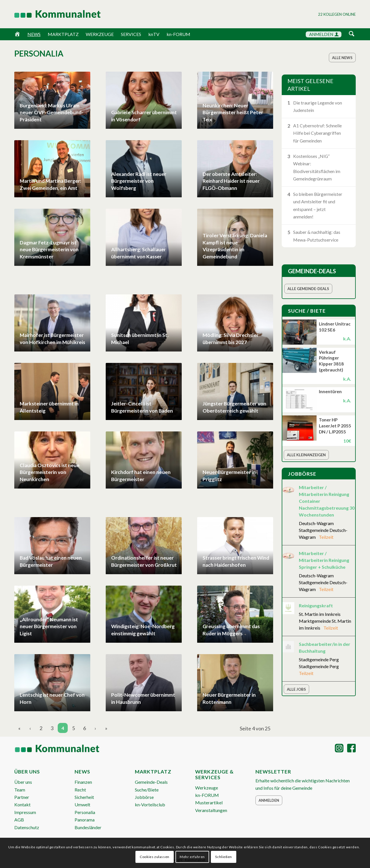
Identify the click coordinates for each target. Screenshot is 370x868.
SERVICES (131, 34)
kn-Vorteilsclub (150, 804)
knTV (154, 34)
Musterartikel (209, 802)
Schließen (223, 857)
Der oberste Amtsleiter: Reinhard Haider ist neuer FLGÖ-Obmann (231, 181)
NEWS (34, 34)
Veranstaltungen (211, 810)
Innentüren (330, 391)
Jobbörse (144, 797)
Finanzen (83, 782)
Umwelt (82, 804)
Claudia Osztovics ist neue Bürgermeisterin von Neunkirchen (50, 472)
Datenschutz (27, 827)
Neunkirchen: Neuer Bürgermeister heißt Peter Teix (233, 112)
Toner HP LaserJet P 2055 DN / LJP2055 (335, 426)
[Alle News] (342, 58)
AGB (19, 820)
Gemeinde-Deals (151, 782)
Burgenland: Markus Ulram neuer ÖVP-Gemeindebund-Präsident (52, 112)
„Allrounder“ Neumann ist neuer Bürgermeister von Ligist (49, 626)
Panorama (85, 820)
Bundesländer (88, 827)
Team (20, 790)
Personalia (85, 812)
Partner (22, 797)
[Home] (17, 34)
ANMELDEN (324, 34)
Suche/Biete (147, 790)
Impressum (25, 812)
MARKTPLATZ (63, 34)
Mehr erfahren (192, 857)
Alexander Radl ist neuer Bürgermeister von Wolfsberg (139, 181)
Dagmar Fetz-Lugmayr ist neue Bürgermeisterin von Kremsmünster (49, 250)
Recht (80, 790)
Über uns (23, 782)
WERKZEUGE (100, 34)
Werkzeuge (207, 788)
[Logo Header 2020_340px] (50, 14)
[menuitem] (352, 35)
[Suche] (352, 34)
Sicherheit (84, 797)
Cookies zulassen (155, 857)
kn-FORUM (178, 34)
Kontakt (22, 804)
